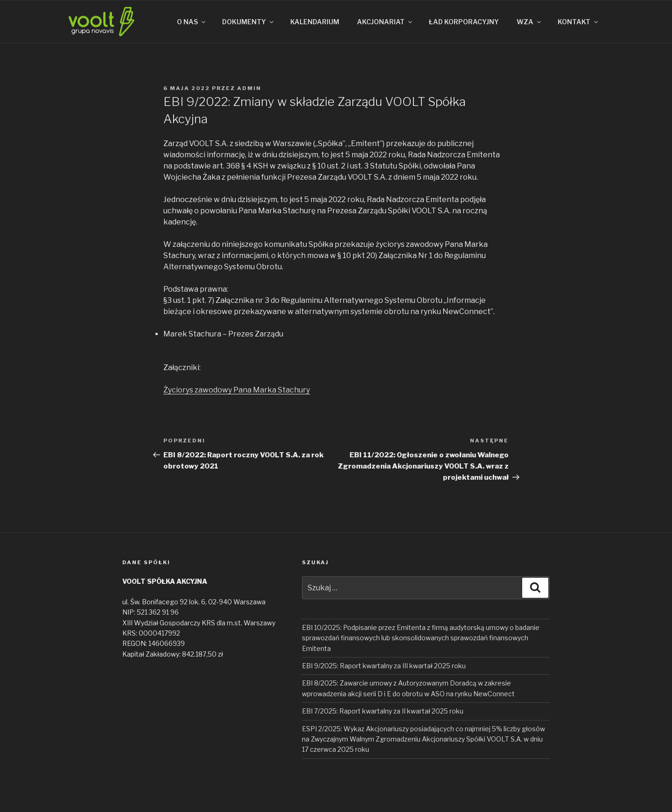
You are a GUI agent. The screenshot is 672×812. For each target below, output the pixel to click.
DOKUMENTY (248, 22)
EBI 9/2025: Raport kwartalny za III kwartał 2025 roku (384, 666)
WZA (529, 22)
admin (249, 88)
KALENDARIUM (315, 22)
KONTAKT (578, 22)
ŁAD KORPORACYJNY (464, 22)
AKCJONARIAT (385, 22)
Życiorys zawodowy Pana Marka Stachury (237, 390)
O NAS (192, 22)
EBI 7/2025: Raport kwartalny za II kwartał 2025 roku (383, 711)
